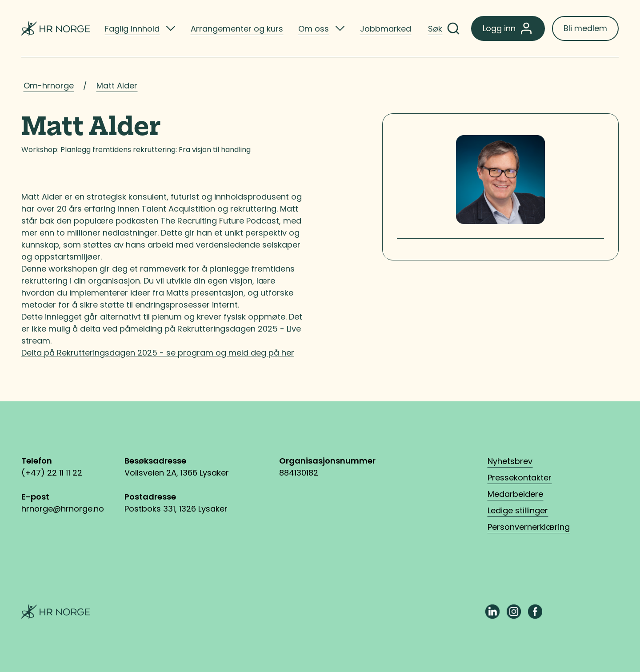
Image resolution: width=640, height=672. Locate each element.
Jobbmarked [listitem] (386, 29)
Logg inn (508, 28)
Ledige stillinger (518, 510)
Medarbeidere (515, 494)
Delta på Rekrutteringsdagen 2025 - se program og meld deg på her (158, 353)
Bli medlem (585, 28)
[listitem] (140, 28)
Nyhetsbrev (510, 461)
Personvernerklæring (529, 527)
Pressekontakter (520, 478)
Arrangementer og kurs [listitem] (237, 29)
